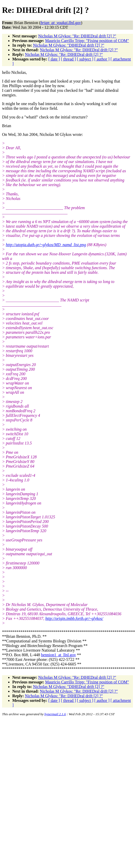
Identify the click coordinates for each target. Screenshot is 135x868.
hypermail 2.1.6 (55, 714)
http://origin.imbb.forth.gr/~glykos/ (74, 618)
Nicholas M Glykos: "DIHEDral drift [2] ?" (69, 45)
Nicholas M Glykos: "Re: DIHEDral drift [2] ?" (77, 36)
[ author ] (102, 59)
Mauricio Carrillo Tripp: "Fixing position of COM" (87, 41)
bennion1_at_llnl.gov (58, 655)
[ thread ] (68, 59)
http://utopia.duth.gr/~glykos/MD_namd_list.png (46, 245)
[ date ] (54, 59)
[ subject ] (85, 59)
